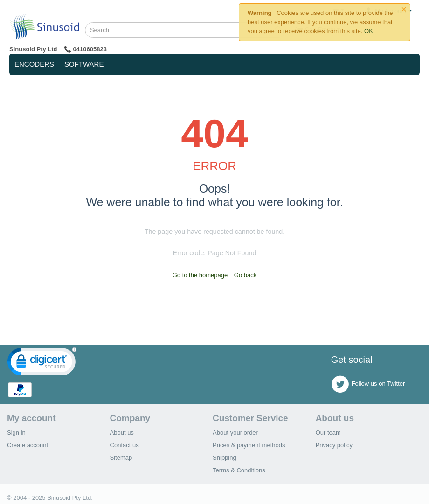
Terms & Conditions (239, 470)
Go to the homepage (200, 275)
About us (122, 432)
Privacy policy (334, 445)
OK (369, 31)
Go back (245, 275)
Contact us (125, 445)
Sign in (16, 432)
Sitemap (121, 458)
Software (84, 64)
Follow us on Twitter (368, 384)
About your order (235, 432)
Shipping (225, 458)
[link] (42, 364)
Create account (28, 445)
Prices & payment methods (249, 445)
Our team (328, 432)
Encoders (34, 64)
